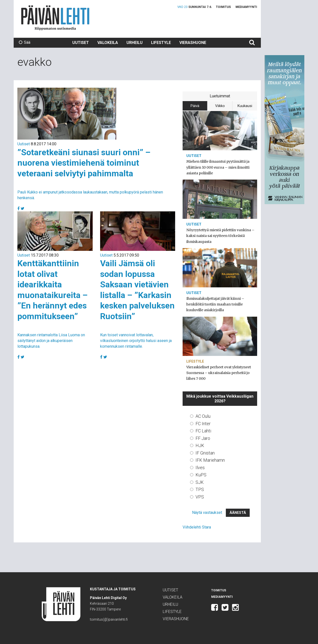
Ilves (200, 468)
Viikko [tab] (220, 106)
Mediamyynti (246, 7)
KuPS (201, 475)
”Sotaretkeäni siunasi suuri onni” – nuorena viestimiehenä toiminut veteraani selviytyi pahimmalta (84, 163)
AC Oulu (203, 416)
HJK (200, 445)
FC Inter (203, 424)
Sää (24, 42)
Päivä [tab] (195, 106)
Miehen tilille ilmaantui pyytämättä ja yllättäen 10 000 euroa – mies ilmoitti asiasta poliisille (218, 167)
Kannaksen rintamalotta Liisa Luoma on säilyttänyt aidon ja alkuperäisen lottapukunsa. (51, 341)
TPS (200, 489)
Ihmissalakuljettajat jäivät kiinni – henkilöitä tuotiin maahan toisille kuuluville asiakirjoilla (215, 304)
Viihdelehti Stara (197, 527)
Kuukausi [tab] (245, 106)
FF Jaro (203, 438)
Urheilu (135, 43)
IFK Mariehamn (210, 460)
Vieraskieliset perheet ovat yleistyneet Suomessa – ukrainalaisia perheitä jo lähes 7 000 (219, 373)
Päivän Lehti (55, 18)
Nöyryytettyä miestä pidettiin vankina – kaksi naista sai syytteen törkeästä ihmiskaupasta (220, 236)
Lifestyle (161, 43)
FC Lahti (203, 431)
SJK (200, 482)
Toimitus (223, 7)
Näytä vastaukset (207, 512)
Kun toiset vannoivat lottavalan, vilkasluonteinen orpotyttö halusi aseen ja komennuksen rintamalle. (136, 341)
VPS (200, 497)
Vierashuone (193, 43)
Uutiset (81, 43)
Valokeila (108, 43)
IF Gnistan (205, 453)
